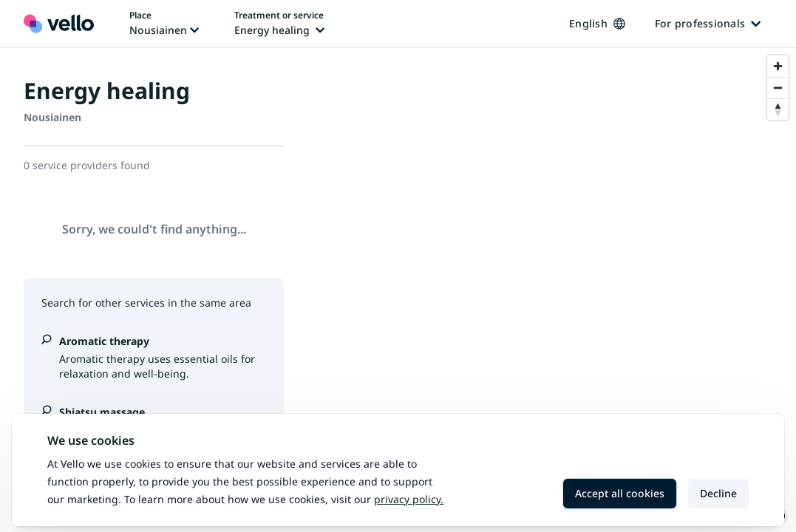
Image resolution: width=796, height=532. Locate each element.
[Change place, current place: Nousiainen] (164, 24)
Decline (718, 493)
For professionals (708, 23)
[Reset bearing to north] (778, 109)
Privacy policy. (409, 499)
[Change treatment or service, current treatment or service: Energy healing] (279, 24)
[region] (552, 290)
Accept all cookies (620, 493)
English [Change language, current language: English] (597, 23)
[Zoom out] (778, 88)
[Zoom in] (778, 66)
